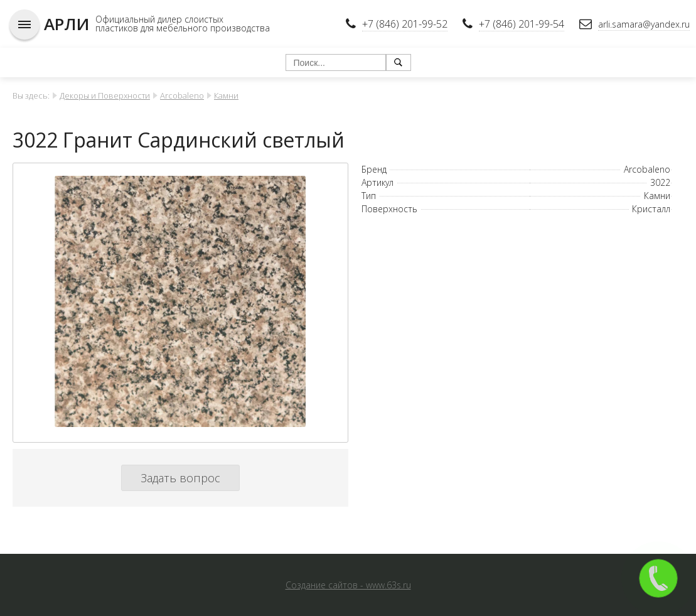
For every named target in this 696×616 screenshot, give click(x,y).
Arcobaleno (182, 95)
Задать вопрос (180, 478)
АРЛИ (67, 24)
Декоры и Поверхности (105, 95)
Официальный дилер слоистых (159, 19)
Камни (226, 95)
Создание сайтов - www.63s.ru (348, 585)
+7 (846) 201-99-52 (405, 24)
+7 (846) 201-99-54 (522, 24)
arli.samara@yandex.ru (644, 24)
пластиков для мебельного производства (183, 28)
